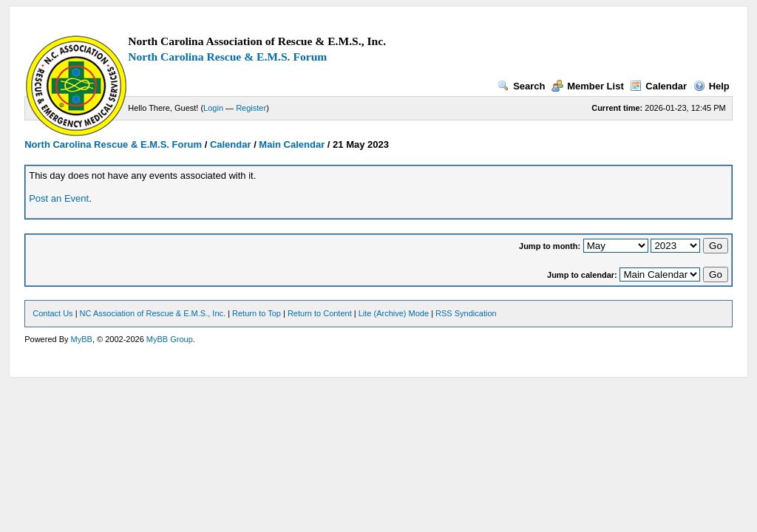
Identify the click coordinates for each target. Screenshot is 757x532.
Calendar (658, 86)
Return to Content (320, 313)
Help (712, 86)
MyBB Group (170, 339)
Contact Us (52, 313)
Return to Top (257, 313)
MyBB (82, 339)
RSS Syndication (466, 313)
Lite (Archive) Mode (394, 313)
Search (521, 86)
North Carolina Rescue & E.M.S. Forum (227, 57)
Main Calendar (292, 144)
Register (251, 108)
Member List (588, 86)
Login (213, 108)
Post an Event (59, 198)
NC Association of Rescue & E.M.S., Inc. (153, 313)
